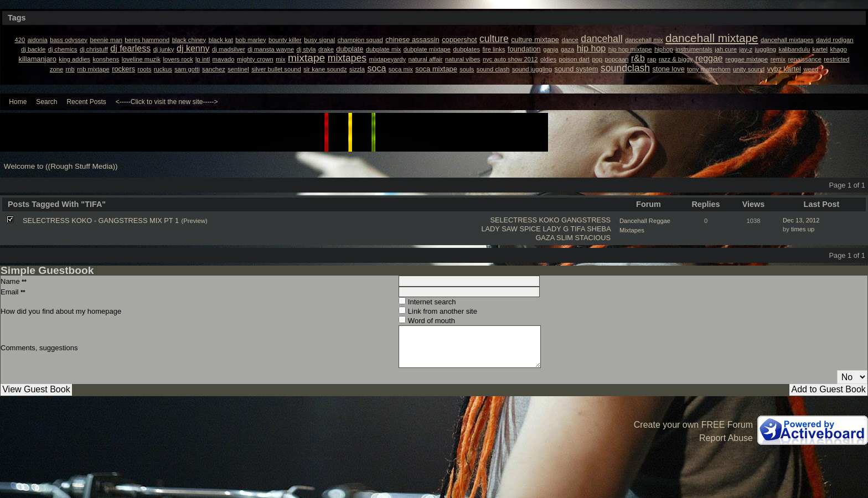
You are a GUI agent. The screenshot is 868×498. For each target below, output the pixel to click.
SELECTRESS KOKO (525, 220)
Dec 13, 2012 (801, 220)
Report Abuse (726, 438)
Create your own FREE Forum (693, 425)
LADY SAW (499, 229)
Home (18, 102)
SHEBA (599, 229)
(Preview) (195, 221)
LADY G (556, 229)
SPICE (530, 229)
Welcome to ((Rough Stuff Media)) (61, 166)
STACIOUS (593, 238)
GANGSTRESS (586, 220)
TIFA (577, 229)
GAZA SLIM (554, 238)
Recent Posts (86, 102)
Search (46, 102)
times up (803, 229)
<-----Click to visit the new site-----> (167, 102)
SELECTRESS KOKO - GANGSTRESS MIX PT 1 (101, 221)
